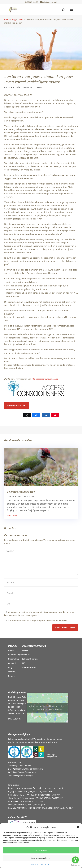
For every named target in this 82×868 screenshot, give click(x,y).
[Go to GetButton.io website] (75, 865)
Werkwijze (13, 663)
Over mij (12, 672)
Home (7, 20)
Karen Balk (15, 87)
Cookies (35, 864)
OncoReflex (13, 659)
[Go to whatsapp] (75, 860)
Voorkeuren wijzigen (41, 858)
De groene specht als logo (21, 492)
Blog (14, 20)
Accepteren (41, 850)
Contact (12, 676)
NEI (24, 663)
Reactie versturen (65, 627)
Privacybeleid (44, 864)
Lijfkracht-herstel (30, 659)
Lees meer (12, 515)
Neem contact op (17, 405)
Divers (21, 20)
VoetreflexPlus (29, 667)
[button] (78, 827)
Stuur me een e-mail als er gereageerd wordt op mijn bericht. (36, 621)
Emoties (26, 655)
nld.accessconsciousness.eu (45, 379)
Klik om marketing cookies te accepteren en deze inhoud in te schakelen (47, 708)
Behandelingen (15, 655)
